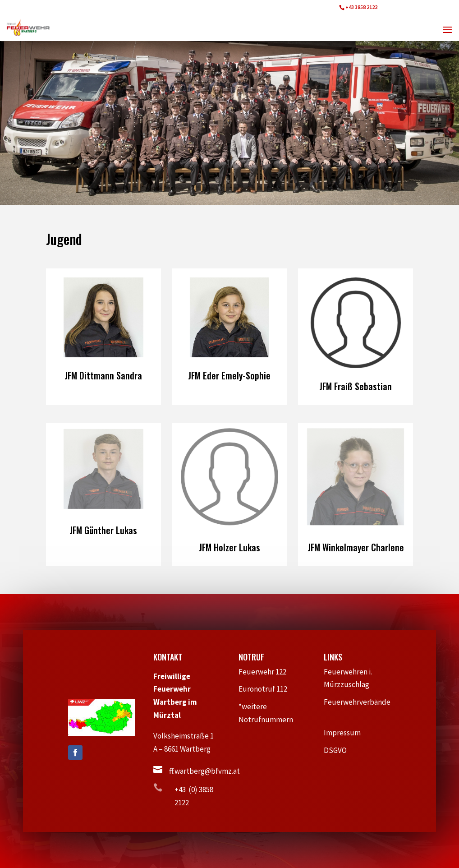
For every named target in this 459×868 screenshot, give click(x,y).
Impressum (346, 733)
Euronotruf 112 (267, 689)
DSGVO (340, 750)
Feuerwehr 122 (266, 672)
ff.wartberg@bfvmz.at (204, 771)
